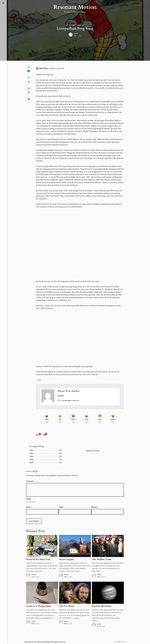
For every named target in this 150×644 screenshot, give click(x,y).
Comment (33, 477)
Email (62, 503)
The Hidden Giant (101, 555)
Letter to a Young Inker (41, 602)
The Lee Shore (67, 602)
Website (93, 503)
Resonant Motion (75, 7)
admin (76, 34)
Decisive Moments (101, 602)
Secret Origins (67, 555)
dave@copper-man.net (69, 396)
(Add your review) (92, 447)
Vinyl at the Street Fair (41, 555)
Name (32, 503)
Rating (32, 495)
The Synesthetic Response (75, 25)
